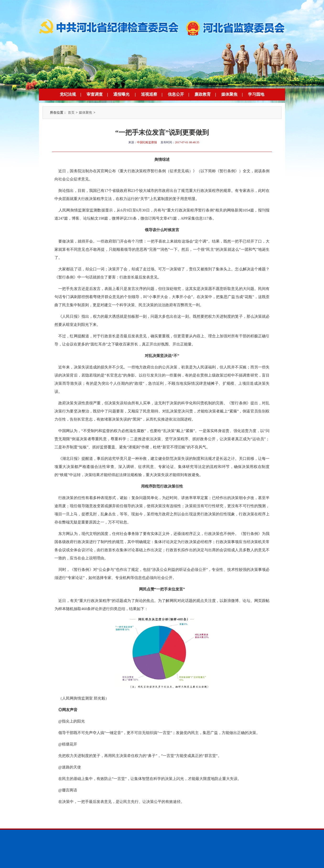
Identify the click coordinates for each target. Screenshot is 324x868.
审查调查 (95, 94)
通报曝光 (121, 94)
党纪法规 (68, 94)
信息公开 (176, 94)
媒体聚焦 (229, 94)
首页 (71, 113)
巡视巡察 (149, 94)
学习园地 (256, 94)
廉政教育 (203, 94)
